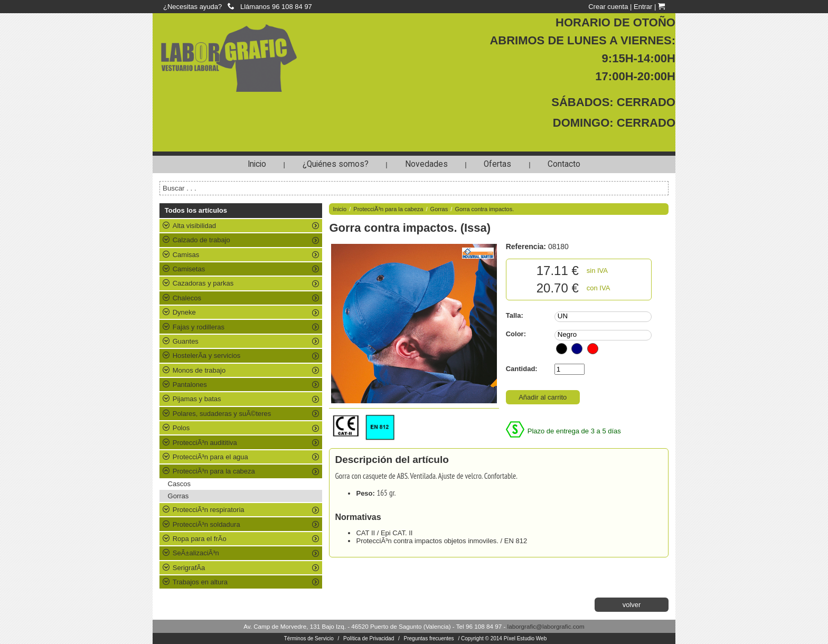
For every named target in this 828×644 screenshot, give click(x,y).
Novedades (426, 164)
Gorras (178, 496)
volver (632, 605)
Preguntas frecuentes (429, 638)
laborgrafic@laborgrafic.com (546, 626)
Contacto (564, 164)
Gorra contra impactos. (484, 209)
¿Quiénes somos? (336, 164)
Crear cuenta (608, 7)
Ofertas (497, 164)
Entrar (643, 7)
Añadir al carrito (543, 397)
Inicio (257, 164)
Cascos (179, 484)
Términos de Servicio (309, 638)
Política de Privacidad (369, 638)
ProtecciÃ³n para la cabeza (388, 209)
